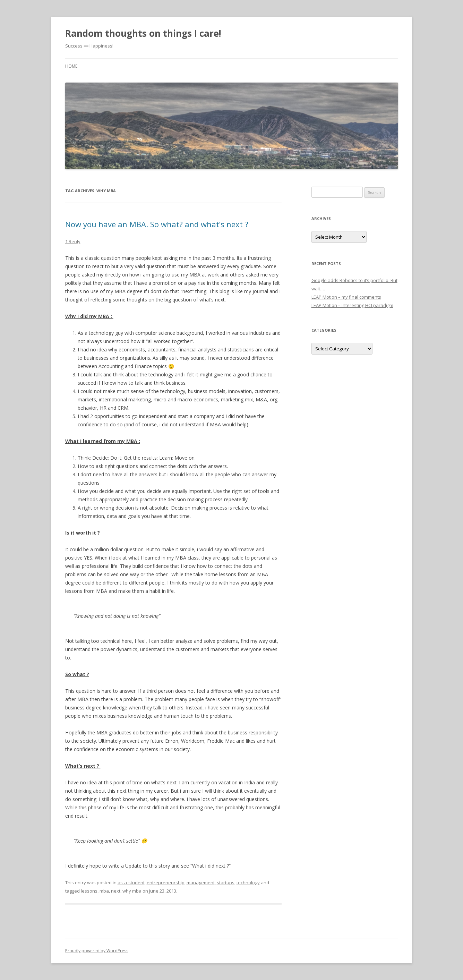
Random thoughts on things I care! (143, 33)
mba (104, 891)
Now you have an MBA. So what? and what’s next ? (157, 224)
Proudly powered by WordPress (97, 951)
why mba (132, 891)
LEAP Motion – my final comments (346, 297)
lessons (89, 891)
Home (71, 66)
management (201, 883)
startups (226, 883)
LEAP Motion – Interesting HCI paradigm (352, 305)
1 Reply (73, 241)
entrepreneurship (166, 883)
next (116, 891)
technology (248, 883)
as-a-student (131, 883)
